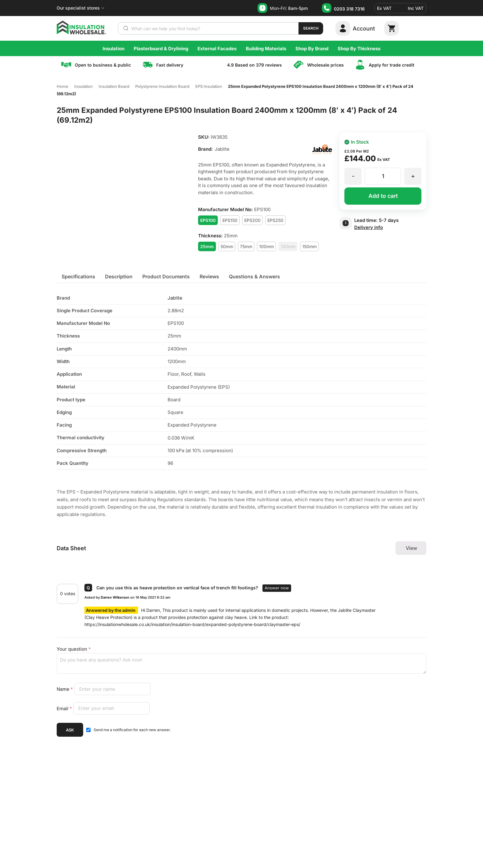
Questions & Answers (254, 276)
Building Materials (266, 49)
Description (119, 276)
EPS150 (230, 220)
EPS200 (252, 220)
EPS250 (275, 220)
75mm (246, 246)
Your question (74, 649)
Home (63, 86)
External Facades (217, 49)
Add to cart (383, 196)
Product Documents (166, 276)
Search (311, 28)
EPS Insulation (209, 86)
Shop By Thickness (359, 49)
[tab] (78, 276)
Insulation (114, 49)
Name (65, 689)
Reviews (209, 276)
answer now (277, 588)
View (411, 548)
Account (364, 29)
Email (65, 708)
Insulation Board (114, 86)
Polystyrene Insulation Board (162, 86)
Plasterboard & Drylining (161, 49)
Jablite (175, 298)
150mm (309, 246)
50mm (227, 246)
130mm (288, 246)
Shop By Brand (312, 49)
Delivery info (369, 227)
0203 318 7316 (349, 9)
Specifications (78, 276)
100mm (266, 246)
